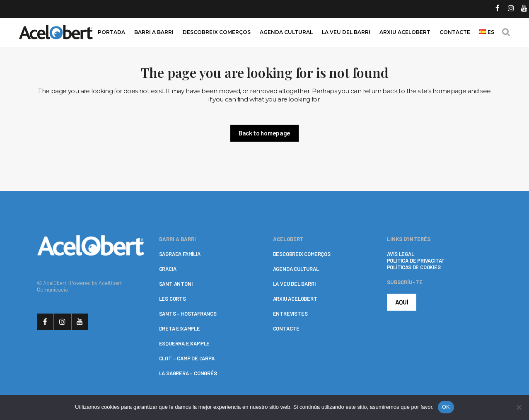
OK (446, 407)
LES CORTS (173, 299)
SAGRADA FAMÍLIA (180, 254)
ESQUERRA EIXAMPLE (185, 343)
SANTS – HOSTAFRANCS (188, 314)
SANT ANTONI (176, 284)
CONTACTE (286, 328)
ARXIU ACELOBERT (295, 299)
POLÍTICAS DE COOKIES (414, 267)
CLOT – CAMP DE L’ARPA (187, 358)
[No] (519, 407)
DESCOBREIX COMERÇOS (302, 254)
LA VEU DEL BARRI (294, 284)
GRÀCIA (168, 269)
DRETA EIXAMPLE (180, 328)
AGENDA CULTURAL (296, 269)
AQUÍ (402, 302)
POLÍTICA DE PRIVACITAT (416, 261)
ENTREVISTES (290, 314)
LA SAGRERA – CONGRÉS (188, 373)
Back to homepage (264, 133)
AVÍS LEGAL (401, 254)
